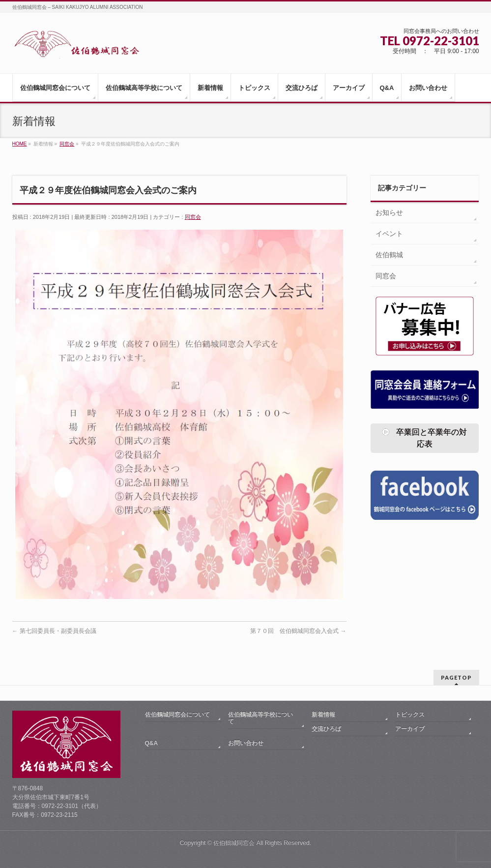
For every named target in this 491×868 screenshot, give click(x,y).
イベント (389, 234)
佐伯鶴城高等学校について (260, 718)
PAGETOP (456, 677)
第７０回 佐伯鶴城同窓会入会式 (298, 631)
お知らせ (389, 212)
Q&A (152, 743)
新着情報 (323, 715)
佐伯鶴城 (389, 255)
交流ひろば (326, 729)
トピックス (410, 715)
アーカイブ (410, 729)
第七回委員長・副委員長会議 (54, 631)
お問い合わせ (246, 743)
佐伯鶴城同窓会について (177, 715)
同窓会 (193, 217)
